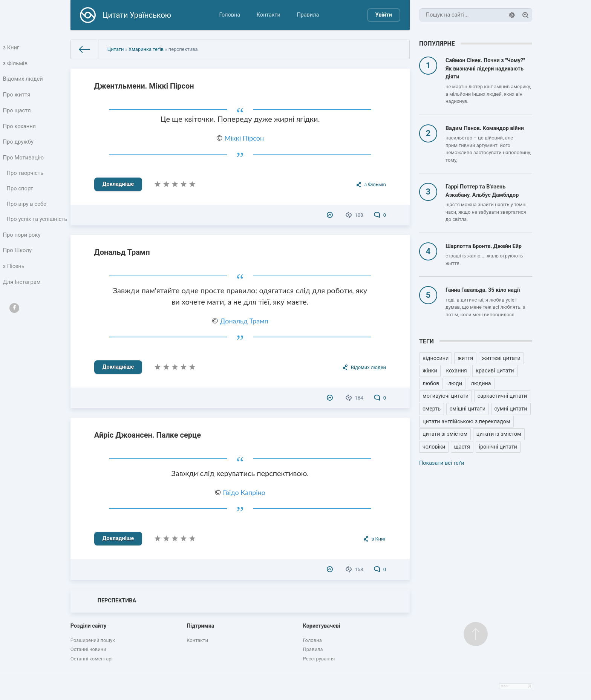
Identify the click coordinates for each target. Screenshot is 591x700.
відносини (436, 358)
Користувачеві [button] (322, 626)
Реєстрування (319, 659)
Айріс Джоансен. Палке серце (148, 435)
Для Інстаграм (22, 303)
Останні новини (88, 649)
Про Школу (18, 270)
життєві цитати (501, 358)
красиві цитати (495, 371)
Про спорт (21, 197)
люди (455, 384)
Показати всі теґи (442, 463)
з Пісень (14, 286)
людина (481, 384)
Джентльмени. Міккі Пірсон (144, 86)
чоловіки (434, 447)
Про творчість (25, 180)
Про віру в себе (27, 212)
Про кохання (20, 131)
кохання (457, 371)
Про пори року (22, 253)
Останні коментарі (92, 659)
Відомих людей (23, 81)
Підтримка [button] (200, 626)
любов (431, 384)
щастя (462, 447)
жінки (430, 371)
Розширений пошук (93, 640)
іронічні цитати (498, 447)
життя (465, 358)
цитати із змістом (499, 434)
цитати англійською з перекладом (466, 422)
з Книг (12, 48)
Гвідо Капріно (244, 492)
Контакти (269, 15)
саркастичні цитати (502, 396)
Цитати (116, 49)
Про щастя (17, 114)
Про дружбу (19, 147)
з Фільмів (16, 64)
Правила (308, 15)
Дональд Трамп (122, 252)
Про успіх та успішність (23, 233)
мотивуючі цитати (446, 396)
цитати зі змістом (445, 434)
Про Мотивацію (24, 164)
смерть (432, 409)
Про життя (17, 97)
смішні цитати (468, 409)
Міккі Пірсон (244, 138)
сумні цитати (511, 409)
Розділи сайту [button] (89, 626)
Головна (230, 15)
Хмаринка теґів (146, 49)
